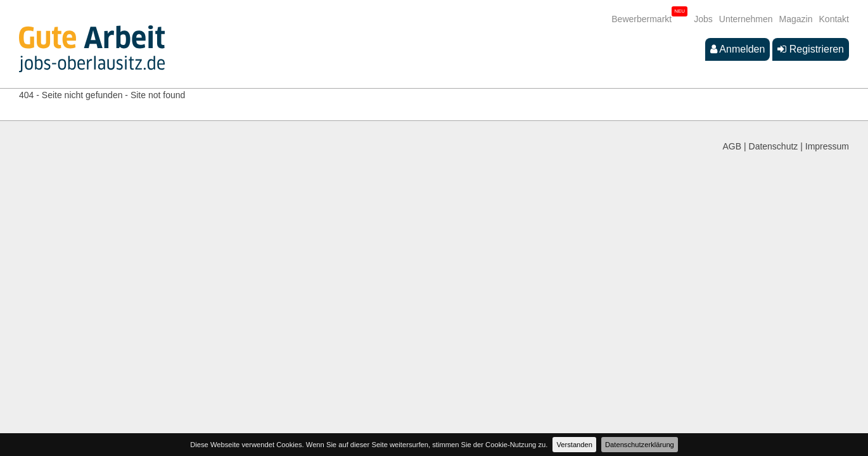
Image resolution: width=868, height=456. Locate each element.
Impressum (827, 146)
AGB (732, 146)
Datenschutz (774, 146)
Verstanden (574, 445)
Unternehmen (746, 19)
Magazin (796, 19)
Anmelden (738, 49)
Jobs (703, 19)
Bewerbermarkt (641, 19)
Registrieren (811, 49)
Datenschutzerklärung (640, 445)
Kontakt (834, 19)
